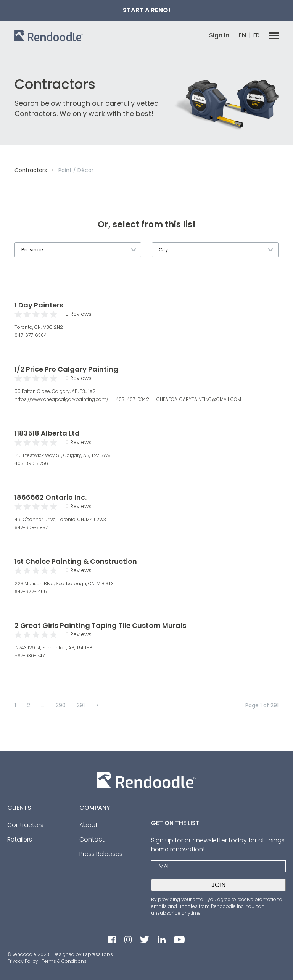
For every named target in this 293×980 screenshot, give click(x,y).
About (89, 825)
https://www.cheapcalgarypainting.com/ (62, 399)
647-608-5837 (31, 527)
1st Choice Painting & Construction (76, 561)
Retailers (20, 839)
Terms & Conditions (64, 961)
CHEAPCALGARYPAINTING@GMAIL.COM (198, 399)
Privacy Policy (23, 961)
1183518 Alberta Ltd (47, 433)
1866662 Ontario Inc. (51, 497)
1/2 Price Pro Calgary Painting (66, 369)
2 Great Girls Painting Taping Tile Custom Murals (100, 625)
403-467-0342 (132, 399)
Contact (92, 839)
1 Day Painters (39, 305)
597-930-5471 (30, 656)
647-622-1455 (31, 591)
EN (242, 35)
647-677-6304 (31, 335)
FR (256, 35)
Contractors (31, 170)
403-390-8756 (31, 463)
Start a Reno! (147, 10)
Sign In (219, 35)
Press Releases (101, 854)
